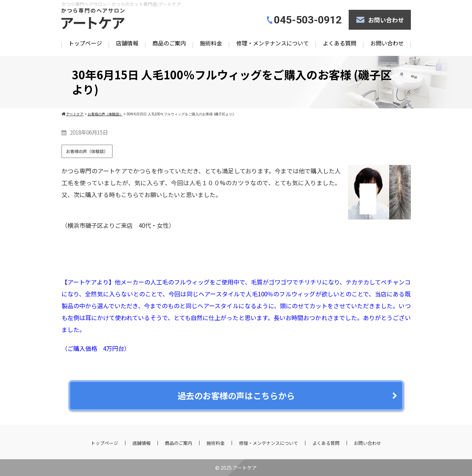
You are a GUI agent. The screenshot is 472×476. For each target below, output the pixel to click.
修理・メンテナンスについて (273, 43)
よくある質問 (340, 43)
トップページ (85, 43)
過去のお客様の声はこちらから (236, 395)
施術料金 (211, 43)
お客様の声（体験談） (87, 151)
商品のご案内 (169, 43)
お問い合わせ (386, 20)
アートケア (245, 468)
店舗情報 (127, 43)
